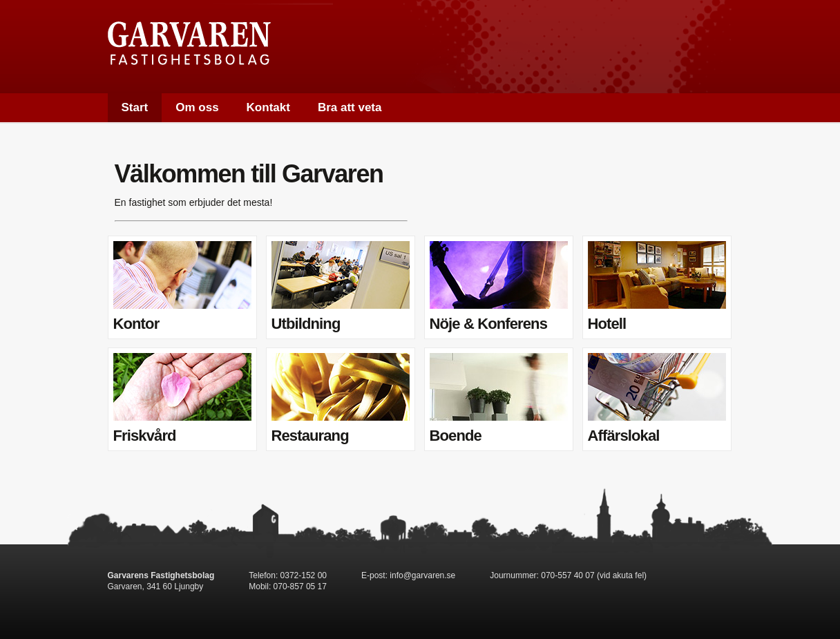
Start (135, 107)
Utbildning (341, 287)
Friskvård (182, 399)
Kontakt (268, 107)
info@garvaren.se (422, 575)
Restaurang (341, 399)
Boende (499, 399)
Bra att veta (350, 107)
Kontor (182, 287)
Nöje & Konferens (499, 287)
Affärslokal (657, 399)
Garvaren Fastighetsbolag (189, 43)
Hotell (657, 287)
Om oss (197, 107)
